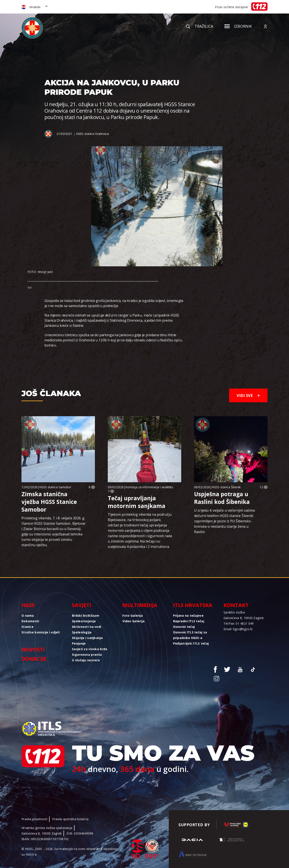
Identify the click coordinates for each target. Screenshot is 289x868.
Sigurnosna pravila (87, 655)
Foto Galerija (133, 616)
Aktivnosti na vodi (87, 627)
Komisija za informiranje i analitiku (149, 487)
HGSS (28, 605)
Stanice (27, 627)
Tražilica (199, 26)
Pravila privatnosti (34, 819)
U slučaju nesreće (86, 660)
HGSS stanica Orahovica (92, 134)
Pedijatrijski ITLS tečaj (191, 643)
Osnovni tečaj (184, 627)
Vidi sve (248, 395)
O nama (28, 616)
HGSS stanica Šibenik (226, 487)
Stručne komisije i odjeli (41, 632)
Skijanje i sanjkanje (87, 638)
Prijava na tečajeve (188, 616)
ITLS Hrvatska (193, 605)
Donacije (34, 659)
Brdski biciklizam (86, 616)
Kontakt (236, 605)
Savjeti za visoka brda (90, 649)
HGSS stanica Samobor (55, 487)
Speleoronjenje (84, 621)
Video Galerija (133, 621)
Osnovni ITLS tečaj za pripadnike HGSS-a (190, 635)
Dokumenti (30, 621)
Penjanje (79, 643)
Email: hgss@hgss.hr (238, 629)
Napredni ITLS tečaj (189, 621)
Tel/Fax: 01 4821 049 (239, 623)
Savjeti (82, 605)
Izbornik (238, 26)
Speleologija (82, 632)
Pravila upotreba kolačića (70, 819)
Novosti (33, 649)
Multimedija (140, 605)
